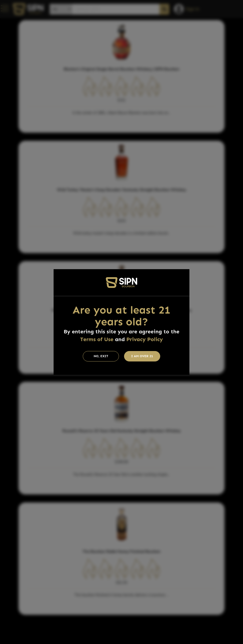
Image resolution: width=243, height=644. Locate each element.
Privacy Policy (145, 339)
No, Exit (101, 356)
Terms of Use (97, 339)
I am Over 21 (142, 356)
